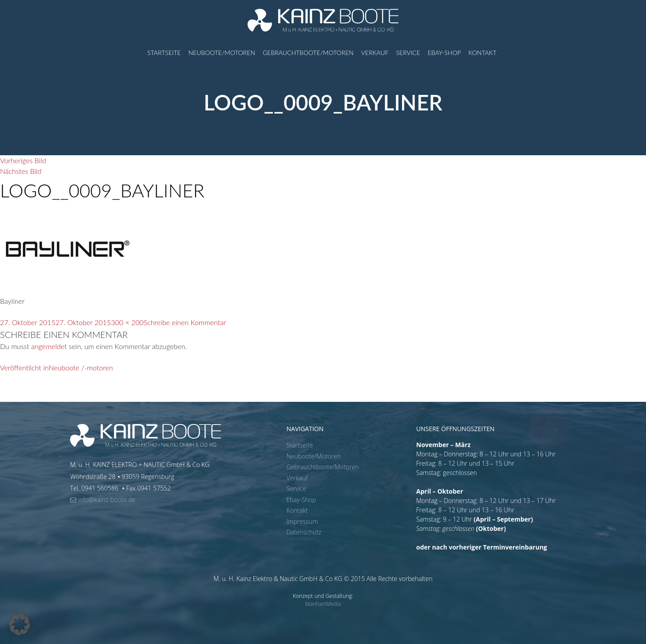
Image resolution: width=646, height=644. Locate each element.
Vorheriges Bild (23, 160)
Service (408, 53)
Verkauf (375, 53)
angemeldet (49, 346)
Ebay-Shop (444, 53)
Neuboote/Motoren (222, 53)
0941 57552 (154, 488)
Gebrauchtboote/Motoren (308, 53)
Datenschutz (304, 532)
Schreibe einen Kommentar (185, 322)
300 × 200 (127, 322)
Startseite (164, 53)
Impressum (302, 521)
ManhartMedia (323, 604)
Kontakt (483, 53)
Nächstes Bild (21, 171)
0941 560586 (100, 488)
